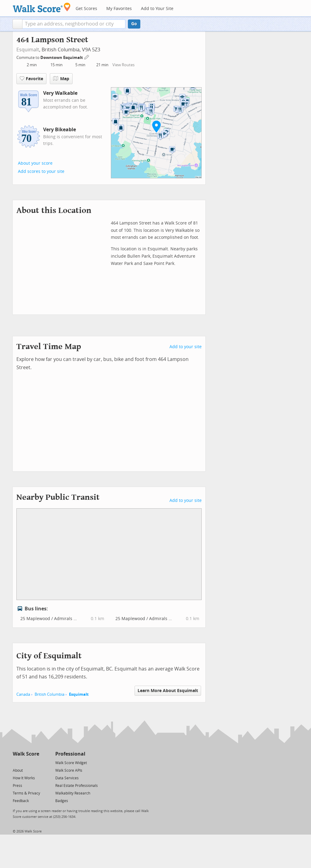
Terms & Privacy (26, 793)
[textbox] (74, 24)
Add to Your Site (157, 9)
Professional (70, 754)
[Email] (35, 762)
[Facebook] (26, 762)
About (18, 770)
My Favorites (119, 9)
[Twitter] (16, 762)
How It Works (24, 778)
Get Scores (86, 9)
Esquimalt (28, 50)
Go (134, 24)
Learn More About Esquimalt (168, 691)
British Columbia (50, 694)
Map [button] (61, 79)
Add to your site (186, 347)
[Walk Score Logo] (42, 7)
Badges (62, 801)
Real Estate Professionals (77, 786)
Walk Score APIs (69, 770)
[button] (17, 24)
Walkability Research (73, 793)
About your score (35, 163)
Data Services (67, 778)
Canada (23, 694)
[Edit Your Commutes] (87, 57)
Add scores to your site (41, 172)
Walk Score (26, 754)
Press (17, 786)
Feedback (21, 801)
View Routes (123, 65)
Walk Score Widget (71, 763)
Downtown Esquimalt (62, 58)
